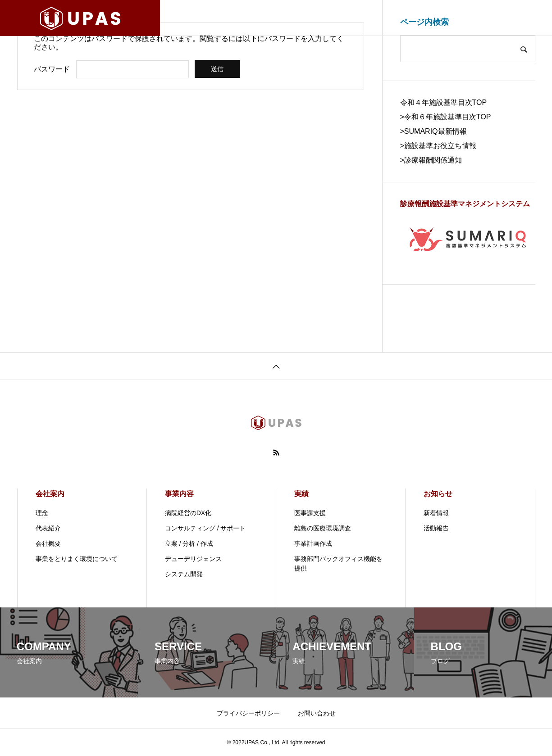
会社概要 (48, 543)
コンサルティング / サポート (205, 528)
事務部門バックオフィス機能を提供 (338, 564)
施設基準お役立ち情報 (440, 146)
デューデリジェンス (193, 559)
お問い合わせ (317, 713)
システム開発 (184, 574)
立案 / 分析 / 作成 (189, 543)
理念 (42, 513)
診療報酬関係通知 (433, 160)
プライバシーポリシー (248, 713)
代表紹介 (48, 528)
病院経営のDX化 (188, 513)
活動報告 (436, 528)
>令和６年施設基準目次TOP (446, 117)
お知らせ (438, 494)
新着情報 (436, 513)
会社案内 (50, 494)
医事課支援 (310, 513)
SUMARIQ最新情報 (436, 131)
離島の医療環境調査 (323, 528)
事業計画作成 (313, 543)
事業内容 (179, 494)
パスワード (52, 69)
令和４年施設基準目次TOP (444, 102)
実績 (301, 494)
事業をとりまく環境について (77, 559)
